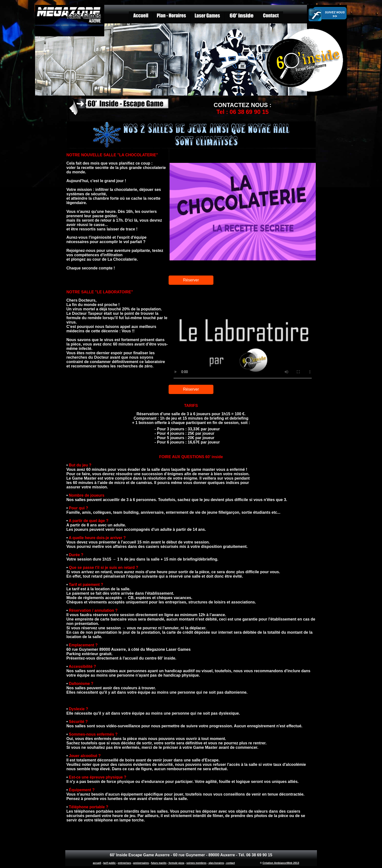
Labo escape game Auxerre (243, 335)
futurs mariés (159, 863)
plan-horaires (216, 863)
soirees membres (196, 863)
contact (230, 863)
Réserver (191, 280)
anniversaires (141, 863)
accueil (97, 863)
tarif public (110, 863)
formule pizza (176, 863)
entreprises (124, 863)
